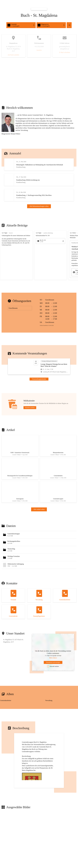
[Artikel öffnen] (20, 454)
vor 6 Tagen (39, 240)
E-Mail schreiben (65, 52)
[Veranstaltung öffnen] (39, 374)
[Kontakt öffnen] (13, 607)
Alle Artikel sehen (39, 521)
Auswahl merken (53, 678)
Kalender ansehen (30, 415)
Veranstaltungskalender (39, 386)
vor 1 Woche (73, 240)
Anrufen (39, 50)
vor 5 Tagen (5, 240)
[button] (21, 25)
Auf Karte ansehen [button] (13, 55)
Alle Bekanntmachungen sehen (39, 210)
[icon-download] (63, 248)
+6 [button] (69, 25)
